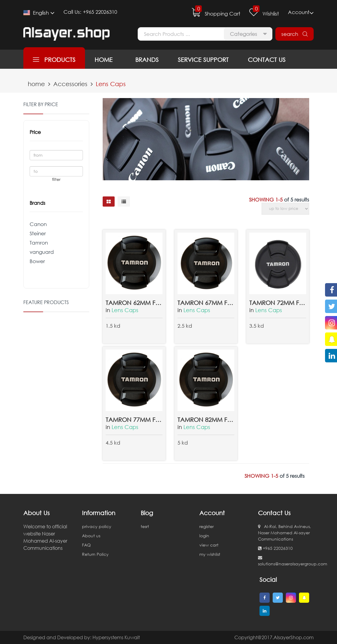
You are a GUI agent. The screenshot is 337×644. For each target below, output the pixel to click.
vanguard (42, 252)
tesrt (145, 526)
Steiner (38, 233)
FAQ (86, 545)
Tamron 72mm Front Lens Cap (278, 303)
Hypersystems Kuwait (116, 637)
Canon (38, 224)
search (295, 34)
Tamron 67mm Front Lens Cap (206, 303)
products (54, 59)
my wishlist (210, 554)
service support (203, 59)
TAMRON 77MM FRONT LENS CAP (134, 419)
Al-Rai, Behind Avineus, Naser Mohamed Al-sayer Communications (284, 533)
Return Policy (95, 554)
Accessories (70, 84)
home (104, 59)
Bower (37, 261)
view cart (209, 545)
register (207, 526)
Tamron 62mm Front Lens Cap (134, 303)
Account (301, 13)
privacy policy (97, 526)
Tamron (39, 243)
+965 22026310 (100, 12)
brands (145, 59)
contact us (267, 59)
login (204, 536)
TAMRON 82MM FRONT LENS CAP (206, 419)
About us (91, 536)
